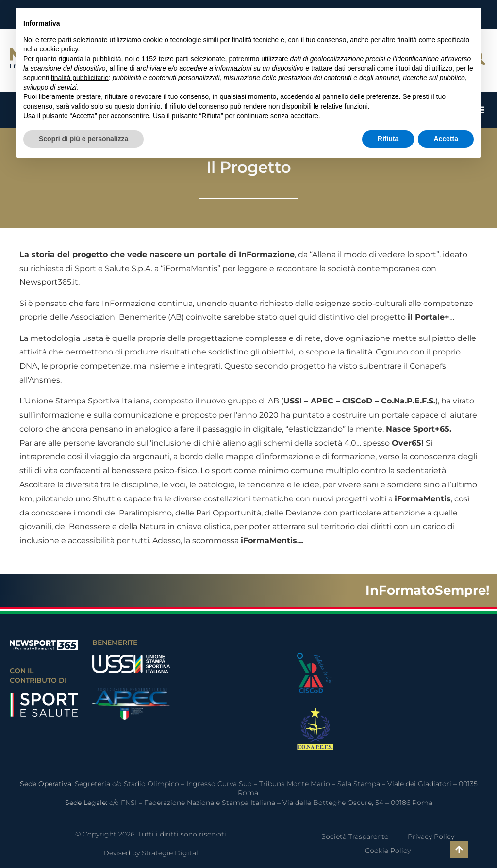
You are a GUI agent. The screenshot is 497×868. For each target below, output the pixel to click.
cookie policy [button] (58, 49)
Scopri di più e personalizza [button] (83, 139)
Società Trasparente (355, 836)
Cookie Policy (388, 851)
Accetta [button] (446, 139)
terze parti (174, 59)
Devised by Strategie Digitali (152, 853)
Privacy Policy (431, 836)
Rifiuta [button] (388, 139)
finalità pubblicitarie (80, 78)
